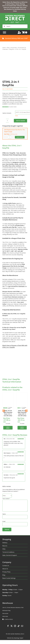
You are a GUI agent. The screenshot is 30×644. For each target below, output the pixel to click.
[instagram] (15, 626)
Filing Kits (12, 49)
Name (4, 514)
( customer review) (10, 408)
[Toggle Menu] (4, 32)
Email (4, 521)
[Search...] (15, 26)
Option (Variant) (7, 113)
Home (4, 48)
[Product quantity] (7, 121)
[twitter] (12, 626)
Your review (6, 499)
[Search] (4, 26)
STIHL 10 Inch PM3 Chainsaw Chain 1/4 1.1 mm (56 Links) (8, 413)
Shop (8, 48)
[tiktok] (19, 626)
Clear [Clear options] (17, 116)
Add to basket (20, 121)
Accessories (14, 48)
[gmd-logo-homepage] (15, 14)
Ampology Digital (18, 638)
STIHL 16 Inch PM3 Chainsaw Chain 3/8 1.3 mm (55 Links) (22, 413)
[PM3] (8, 394)
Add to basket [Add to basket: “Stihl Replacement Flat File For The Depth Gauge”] (20, 137)
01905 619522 (9, 619)
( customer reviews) (13, 107)
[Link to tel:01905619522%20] (3, 619)
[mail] (22, 626)
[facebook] (8, 626)
